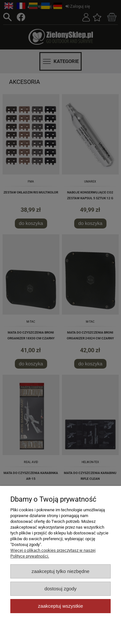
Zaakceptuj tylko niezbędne (60, 571)
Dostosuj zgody (61, 589)
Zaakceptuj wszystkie (60, 606)
